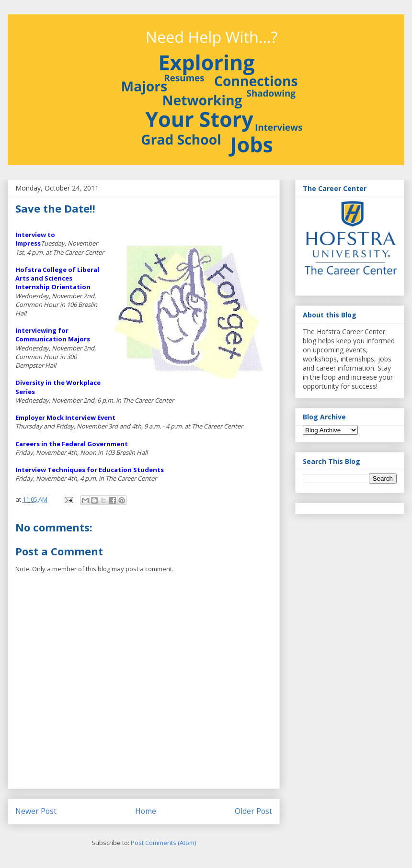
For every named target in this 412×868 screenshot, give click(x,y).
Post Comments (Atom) (163, 843)
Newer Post (36, 811)
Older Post (253, 811)
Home (146, 811)
